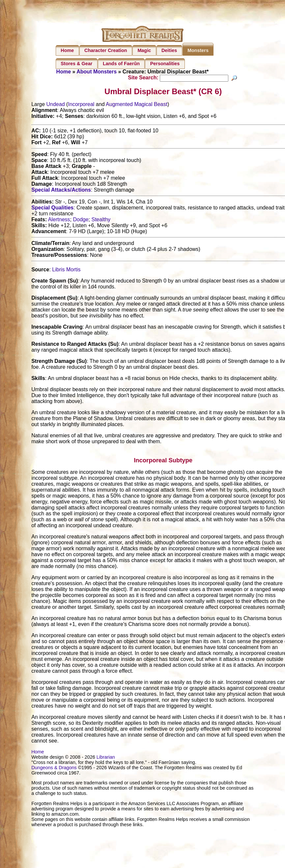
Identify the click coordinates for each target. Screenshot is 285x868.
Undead (56, 105)
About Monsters (97, 72)
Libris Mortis (66, 271)
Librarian (106, 758)
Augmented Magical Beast (137, 105)
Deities (169, 50)
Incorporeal (81, 105)
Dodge (81, 220)
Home (67, 50)
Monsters (198, 50)
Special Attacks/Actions (61, 191)
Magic (144, 50)
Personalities (165, 64)
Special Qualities (52, 209)
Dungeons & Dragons (54, 769)
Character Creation (106, 50)
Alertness (59, 220)
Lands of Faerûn (121, 64)
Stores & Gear (76, 64)
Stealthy (101, 220)
